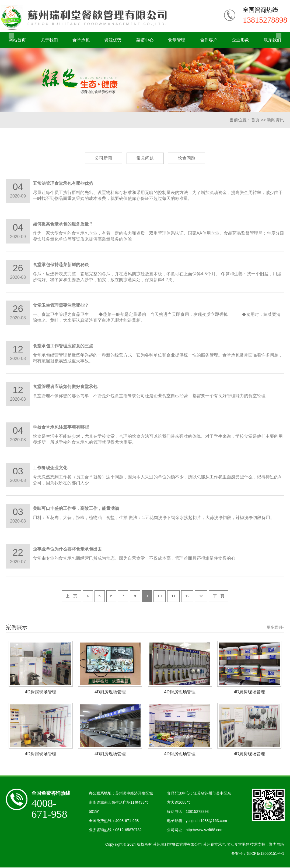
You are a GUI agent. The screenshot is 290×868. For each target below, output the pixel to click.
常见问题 (145, 158)
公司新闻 (103, 158)
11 (173, 596)
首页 (255, 120)
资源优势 (113, 40)
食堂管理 (177, 40)
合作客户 (209, 40)
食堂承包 (81, 40)
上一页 (71, 596)
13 (201, 596)
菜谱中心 (145, 40)
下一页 (219, 596)
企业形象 (240, 40)
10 (160, 596)
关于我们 (49, 40)
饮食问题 (187, 158)
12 (187, 596)
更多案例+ (275, 627)
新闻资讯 (275, 120)
